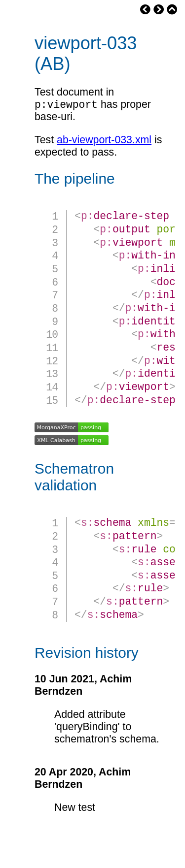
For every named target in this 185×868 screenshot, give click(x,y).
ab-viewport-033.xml (104, 142)
